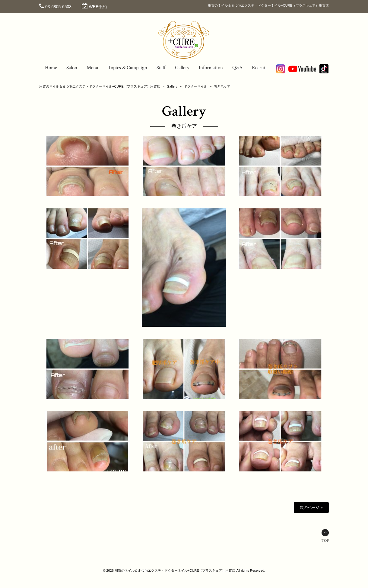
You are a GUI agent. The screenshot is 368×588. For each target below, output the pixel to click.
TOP (325, 541)
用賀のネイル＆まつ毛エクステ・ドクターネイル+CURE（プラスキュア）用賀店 (100, 86)
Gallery (172, 86)
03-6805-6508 (58, 7)
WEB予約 (98, 7)
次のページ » (311, 508)
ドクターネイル (196, 86)
